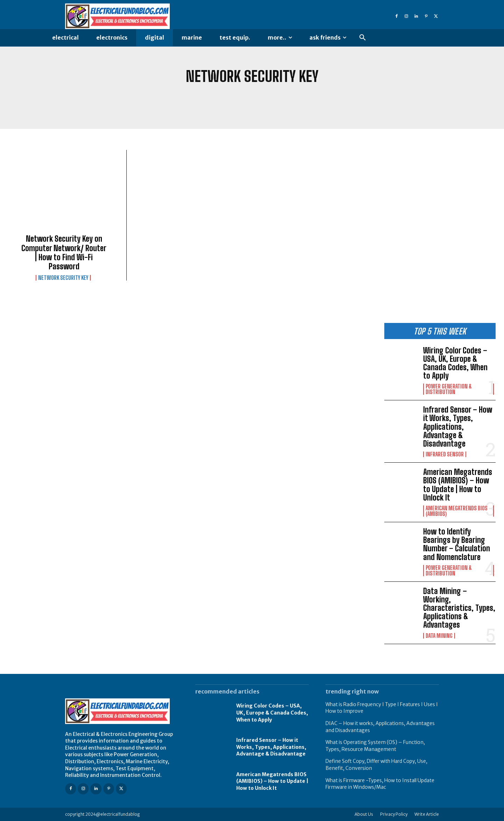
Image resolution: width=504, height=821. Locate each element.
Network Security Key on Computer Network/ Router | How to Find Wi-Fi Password (64, 253)
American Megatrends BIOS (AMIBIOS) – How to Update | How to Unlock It (458, 485)
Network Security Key (63, 278)
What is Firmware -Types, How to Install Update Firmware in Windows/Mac (380, 784)
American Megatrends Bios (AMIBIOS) (457, 511)
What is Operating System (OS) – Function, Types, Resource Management (375, 746)
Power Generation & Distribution (449, 389)
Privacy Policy (394, 814)
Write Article (427, 814)
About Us (364, 814)
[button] (363, 38)
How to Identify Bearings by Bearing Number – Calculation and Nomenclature (457, 544)
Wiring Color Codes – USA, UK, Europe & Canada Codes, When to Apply (455, 363)
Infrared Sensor (445, 454)
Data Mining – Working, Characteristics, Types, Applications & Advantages (459, 608)
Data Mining (439, 636)
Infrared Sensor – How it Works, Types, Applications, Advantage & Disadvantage (458, 427)
